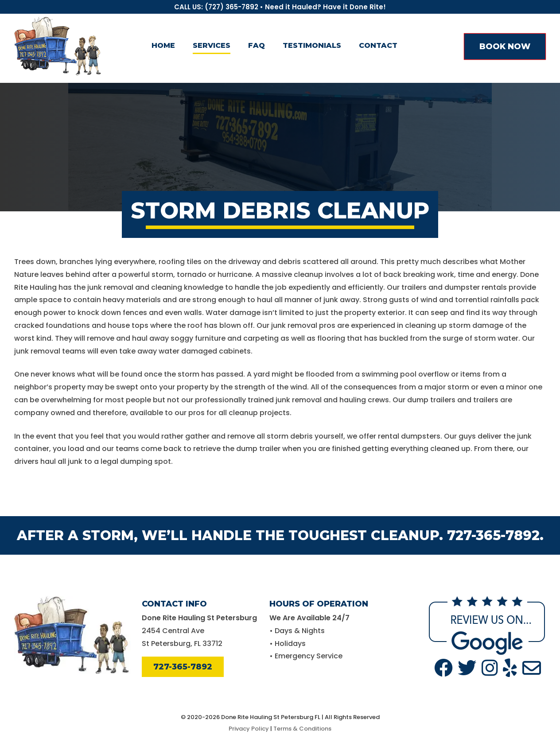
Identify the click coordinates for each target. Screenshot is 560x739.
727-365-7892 (183, 667)
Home (163, 45)
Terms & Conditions (302, 729)
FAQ (257, 45)
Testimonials (312, 45)
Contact (378, 45)
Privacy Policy (249, 729)
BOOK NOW (505, 47)
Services (212, 45)
